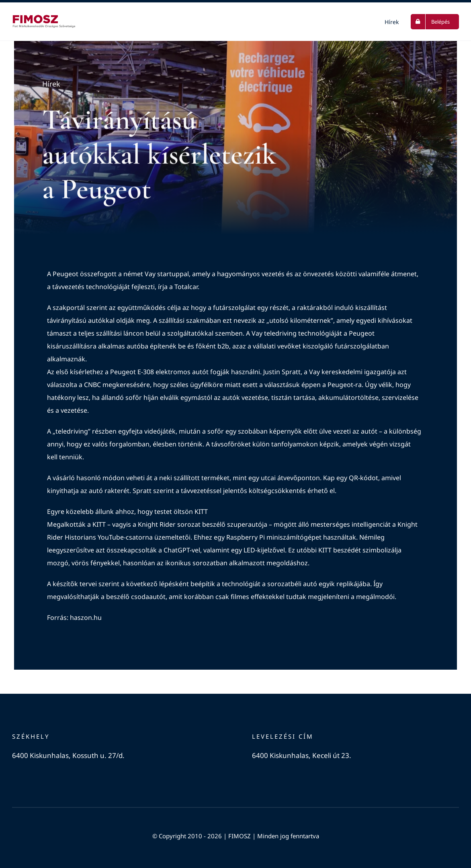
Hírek (51, 85)
